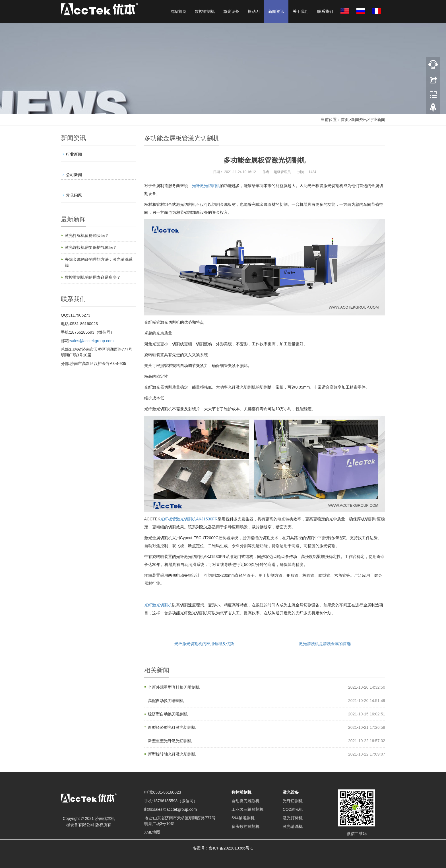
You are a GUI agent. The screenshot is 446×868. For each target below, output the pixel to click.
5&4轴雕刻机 (243, 818)
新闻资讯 (276, 11)
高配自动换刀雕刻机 (166, 701)
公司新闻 (74, 175)
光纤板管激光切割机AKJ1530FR (189, 519)
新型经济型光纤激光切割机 (172, 727)
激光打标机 (293, 818)
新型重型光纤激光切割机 (170, 741)
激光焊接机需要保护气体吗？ (91, 247)
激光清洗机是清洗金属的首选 (325, 644)
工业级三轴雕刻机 (247, 809)
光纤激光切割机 (206, 186)
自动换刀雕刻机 (245, 801)
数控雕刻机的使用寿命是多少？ (93, 277)
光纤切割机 (293, 801)
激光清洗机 (293, 826)
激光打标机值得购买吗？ (87, 235)
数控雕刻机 (205, 11)
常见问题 (74, 195)
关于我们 (301, 11)
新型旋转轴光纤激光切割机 (172, 754)
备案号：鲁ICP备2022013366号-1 (223, 848)
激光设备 (231, 11)
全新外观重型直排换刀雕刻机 (174, 687)
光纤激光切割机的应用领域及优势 (204, 644)
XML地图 (152, 832)
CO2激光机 (293, 809)
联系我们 (325, 11)
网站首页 (178, 11)
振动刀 (254, 11)
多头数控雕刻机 (245, 826)
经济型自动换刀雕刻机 (168, 714)
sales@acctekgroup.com (92, 341)
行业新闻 (377, 120)
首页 (345, 120)
